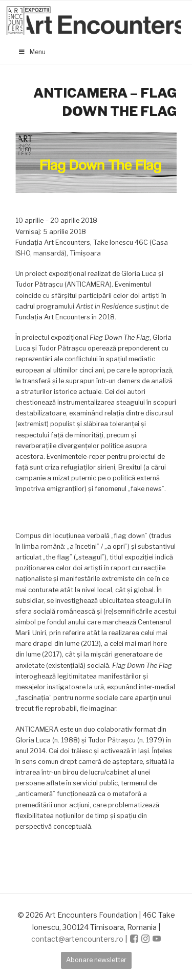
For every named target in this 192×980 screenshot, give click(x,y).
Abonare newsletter (96, 960)
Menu (32, 52)
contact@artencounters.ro (77, 939)
